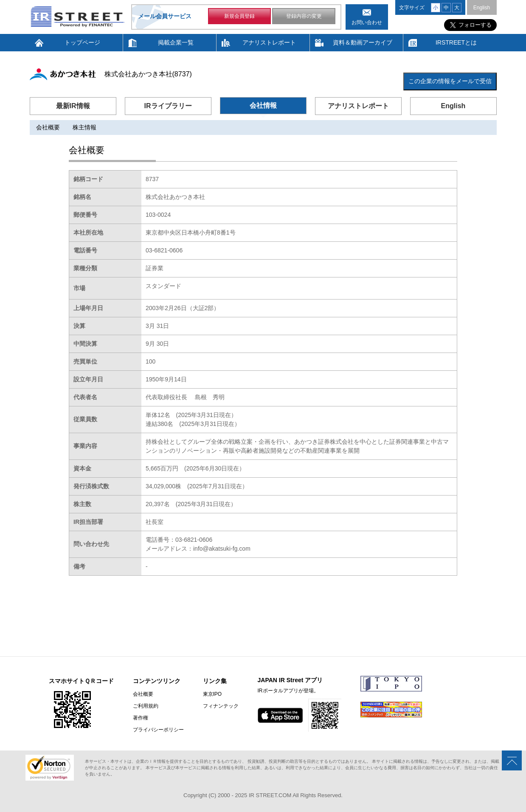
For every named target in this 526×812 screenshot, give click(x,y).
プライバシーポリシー (158, 730)
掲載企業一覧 (176, 42)
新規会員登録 (239, 16)
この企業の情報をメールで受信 (450, 81)
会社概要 (48, 127)
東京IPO (212, 694)
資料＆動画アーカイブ (363, 42)
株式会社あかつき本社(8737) (148, 74)
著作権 (141, 718)
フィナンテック (221, 706)
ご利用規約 (146, 706)
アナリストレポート (269, 42)
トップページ (82, 42)
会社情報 (263, 105)
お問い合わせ (367, 22)
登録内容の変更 (304, 16)
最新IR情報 (73, 106)
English (482, 8)
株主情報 (84, 127)
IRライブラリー (168, 106)
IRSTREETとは (456, 42)
